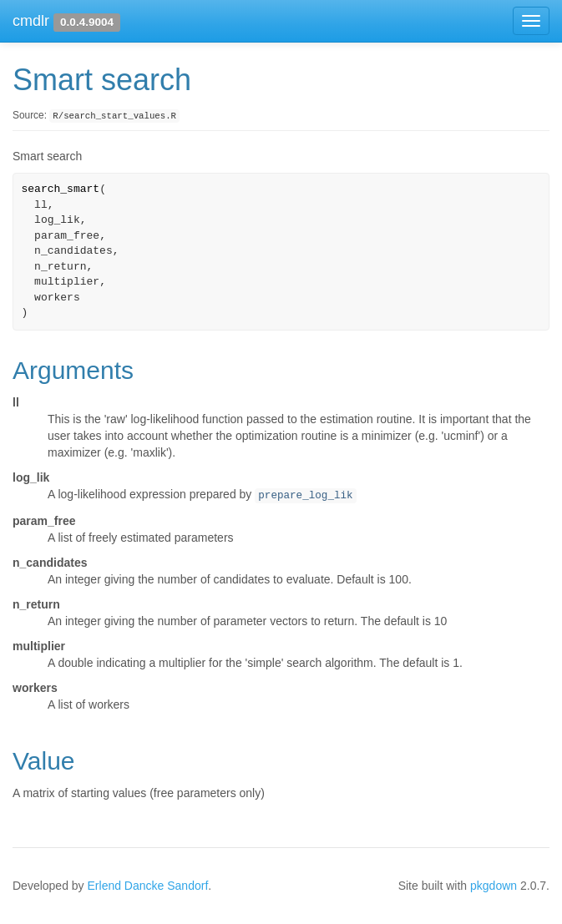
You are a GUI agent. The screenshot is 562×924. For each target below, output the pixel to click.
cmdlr (31, 21)
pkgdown (494, 886)
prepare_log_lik (305, 496)
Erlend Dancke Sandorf (148, 886)
